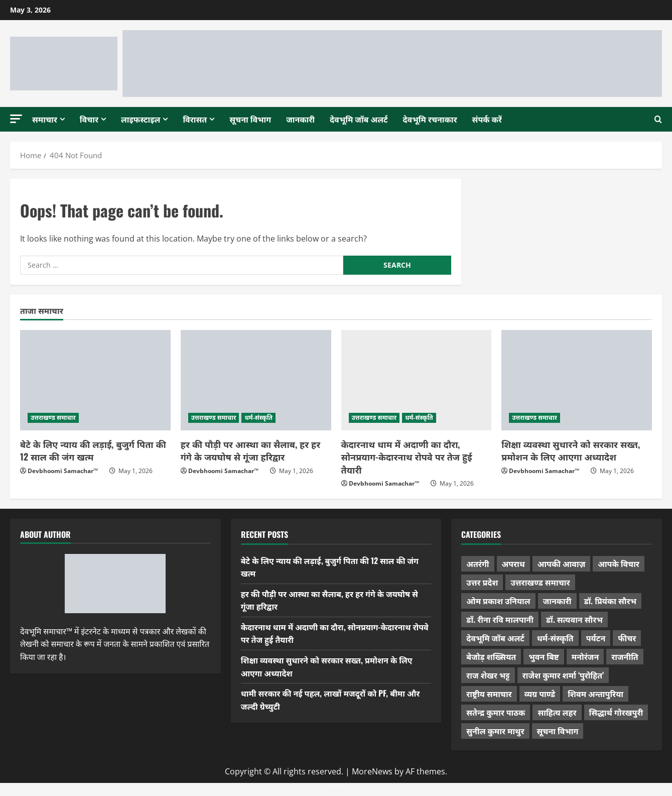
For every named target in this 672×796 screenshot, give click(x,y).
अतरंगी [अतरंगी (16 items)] (478, 563)
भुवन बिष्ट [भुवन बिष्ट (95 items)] (544, 656)
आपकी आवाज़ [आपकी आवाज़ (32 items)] (561, 563)
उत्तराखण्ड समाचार (53, 418)
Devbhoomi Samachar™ (63, 471)
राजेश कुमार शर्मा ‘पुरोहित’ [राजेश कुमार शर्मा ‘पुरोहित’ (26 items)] (563, 675)
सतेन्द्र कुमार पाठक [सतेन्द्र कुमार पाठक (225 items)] (496, 712)
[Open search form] (658, 119)
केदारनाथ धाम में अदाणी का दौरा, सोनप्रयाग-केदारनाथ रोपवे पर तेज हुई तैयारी (407, 457)
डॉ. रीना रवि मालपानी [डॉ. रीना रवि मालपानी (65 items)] (500, 619)
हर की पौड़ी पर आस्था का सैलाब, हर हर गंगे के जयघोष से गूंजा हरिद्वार (250, 450)
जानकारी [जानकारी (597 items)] (557, 601)
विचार (89, 119)
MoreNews (372, 771)
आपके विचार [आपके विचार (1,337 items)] (619, 563)
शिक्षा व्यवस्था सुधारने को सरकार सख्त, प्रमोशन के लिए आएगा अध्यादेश (571, 450)
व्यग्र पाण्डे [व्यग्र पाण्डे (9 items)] (540, 694)
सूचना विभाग (250, 119)
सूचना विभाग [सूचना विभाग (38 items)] (558, 731)
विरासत (195, 119)
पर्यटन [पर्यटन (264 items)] (596, 638)
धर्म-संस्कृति (258, 418)
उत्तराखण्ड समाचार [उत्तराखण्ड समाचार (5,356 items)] (540, 582)
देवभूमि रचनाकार (430, 119)
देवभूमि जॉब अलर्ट (359, 119)
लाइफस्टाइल (141, 119)
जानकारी (300, 119)
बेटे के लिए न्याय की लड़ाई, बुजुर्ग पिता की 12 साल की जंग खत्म (93, 450)
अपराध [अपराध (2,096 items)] (513, 563)
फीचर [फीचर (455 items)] (627, 638)
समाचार (45, 119)
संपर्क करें (487, 119)
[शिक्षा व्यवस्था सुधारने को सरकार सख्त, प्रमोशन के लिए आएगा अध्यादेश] (577, 380)
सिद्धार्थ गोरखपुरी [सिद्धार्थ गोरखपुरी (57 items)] (616, 712)
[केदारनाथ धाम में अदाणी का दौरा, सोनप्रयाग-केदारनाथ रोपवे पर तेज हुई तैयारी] (417, 380)
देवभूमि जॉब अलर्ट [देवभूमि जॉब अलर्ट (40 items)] (495, 638)
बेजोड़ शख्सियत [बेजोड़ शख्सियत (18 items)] (491, 656)
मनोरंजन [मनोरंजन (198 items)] (585, 656)
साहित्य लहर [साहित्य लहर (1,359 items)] (557, 712)
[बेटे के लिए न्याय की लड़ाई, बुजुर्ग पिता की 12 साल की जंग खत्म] (95, 380)
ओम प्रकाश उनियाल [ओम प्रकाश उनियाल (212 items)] (498, 601)
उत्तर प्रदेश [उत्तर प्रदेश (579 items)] (482, 582)
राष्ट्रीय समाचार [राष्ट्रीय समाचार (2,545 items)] (489, 694)
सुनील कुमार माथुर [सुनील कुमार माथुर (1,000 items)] (495, 731)
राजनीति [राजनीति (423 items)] (625, 656)
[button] (16, 119)
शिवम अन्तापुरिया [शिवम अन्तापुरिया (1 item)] (595, 694)
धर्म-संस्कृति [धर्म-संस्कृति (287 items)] (555, 638)
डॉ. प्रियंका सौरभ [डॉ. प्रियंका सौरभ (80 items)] (611, 601)
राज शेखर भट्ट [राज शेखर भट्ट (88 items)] (488, 675)
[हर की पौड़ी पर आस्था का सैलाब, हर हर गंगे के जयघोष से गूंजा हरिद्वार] (256, 380)
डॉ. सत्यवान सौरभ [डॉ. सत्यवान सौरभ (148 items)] (574, 619)
